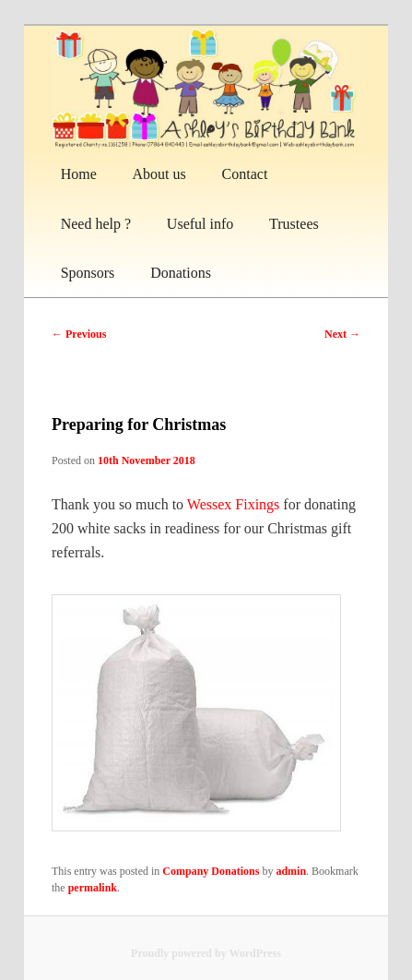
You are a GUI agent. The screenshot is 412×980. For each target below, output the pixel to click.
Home (79, 174)
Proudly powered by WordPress (206, 953)
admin (291, 871)
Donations (181, 273)
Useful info (200, 224)
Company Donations (211, 871)
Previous (79, 334)
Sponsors (88, 273)
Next (342, 334)
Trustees (294, 224)
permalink (93, 888)
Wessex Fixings (234, 504)
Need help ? (96, 224)
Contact (245, 174)
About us (159, 174)
